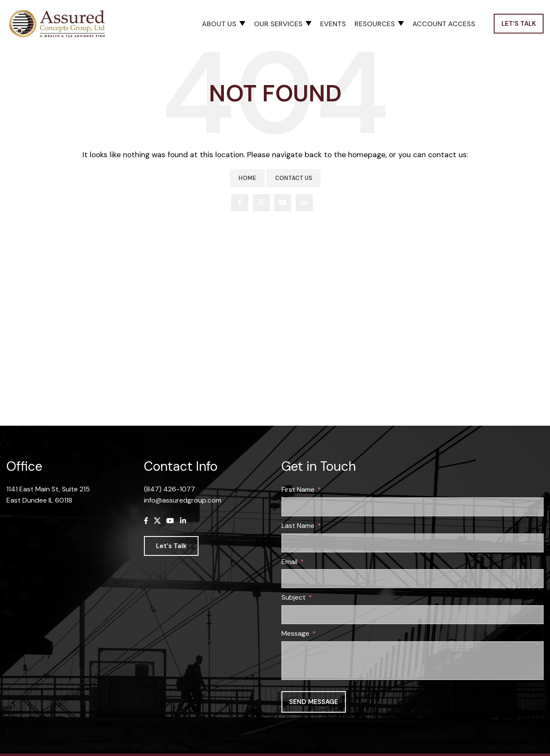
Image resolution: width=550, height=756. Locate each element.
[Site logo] (60, 24)
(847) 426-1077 (170, 490)
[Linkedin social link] (304, 204)
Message (295, 635)
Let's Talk (171, 548)
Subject (293, 599)
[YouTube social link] (283, 204)
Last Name (298, 527)
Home (247, 179)
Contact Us (293, 179)
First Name (298, 491)
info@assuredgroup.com (183, 501)
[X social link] (261, 204)
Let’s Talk (519, 24)
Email (289, 563)
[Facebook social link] (240, 204)
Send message (314, 703)
